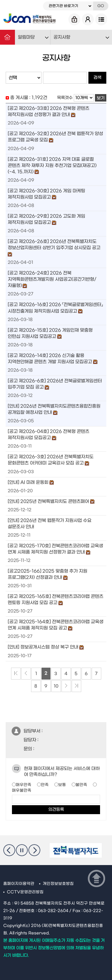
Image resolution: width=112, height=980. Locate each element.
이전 (9, 850)
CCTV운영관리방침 (25, 892)
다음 (34, 850)
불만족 (81, 785)
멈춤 (22, 850)
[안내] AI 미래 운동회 (28, 482)
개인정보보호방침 (58, 884)
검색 (97, 78)
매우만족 (24, 785)
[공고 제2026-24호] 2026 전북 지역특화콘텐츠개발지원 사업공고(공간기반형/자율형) (52, 279)
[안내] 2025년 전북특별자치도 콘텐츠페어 (49, 501)
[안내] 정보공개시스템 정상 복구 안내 (43, 647)
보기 (101, 98)
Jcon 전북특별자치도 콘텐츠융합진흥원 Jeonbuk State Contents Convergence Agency (29, 19)
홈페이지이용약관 (19, 884)
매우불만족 (22, 790)
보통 (62, 785)
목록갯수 (65, 98)
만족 (45, 785)
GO (101, 6)
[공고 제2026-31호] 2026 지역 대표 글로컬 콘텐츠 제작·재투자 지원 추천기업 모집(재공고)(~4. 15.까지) (52, 166)
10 (56, 686)
